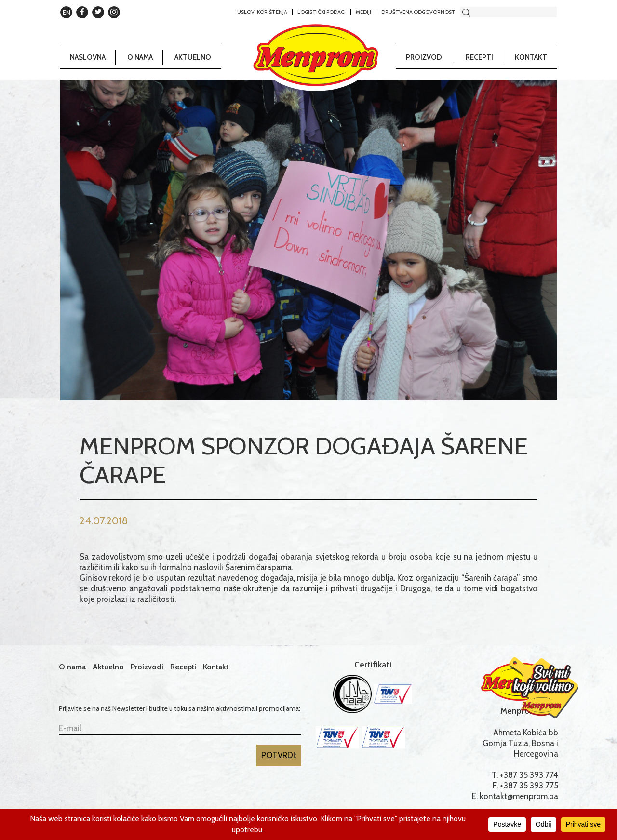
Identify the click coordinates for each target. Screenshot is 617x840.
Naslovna (88, 57)
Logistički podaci (322, 12)
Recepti (479, 57)
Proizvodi (425, 57)
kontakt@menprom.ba (519, 796)
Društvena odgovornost (418, 12)
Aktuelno (193, 57)
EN (67, 13)
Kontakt (531, 57)
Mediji (363, 12)
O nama (140, 57)
